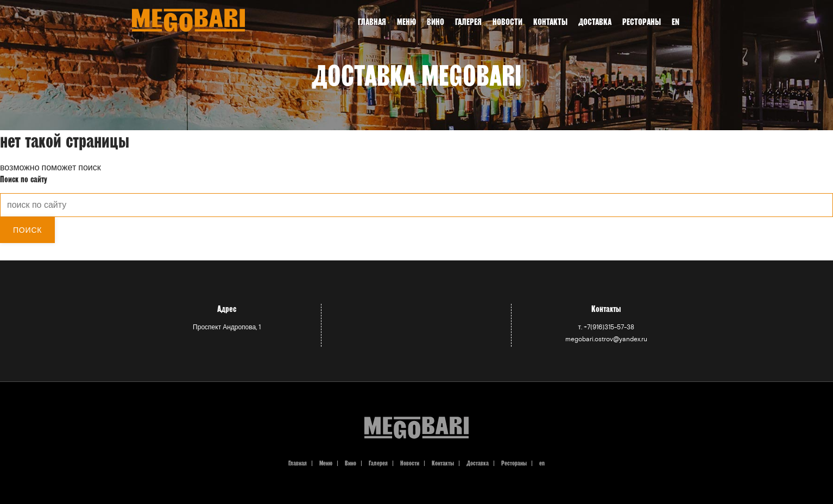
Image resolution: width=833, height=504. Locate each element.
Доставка (478, 463)
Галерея (468, 22)
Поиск (27, 230)
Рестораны (514, 463)
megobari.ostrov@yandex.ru (606, 339)
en (676, 22)
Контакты (550, 22)
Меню (406, 22)
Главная (372, 22)
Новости (507, 22)
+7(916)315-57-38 (609, 327)
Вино (436, 22)
